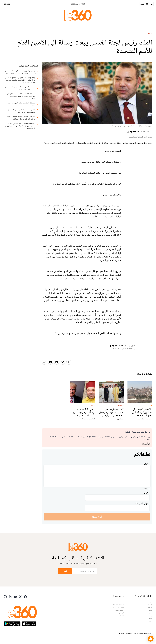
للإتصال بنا (120, 613)
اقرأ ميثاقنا (146, 444)
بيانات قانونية (119, 610)
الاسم (146, 493)
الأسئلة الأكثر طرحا (118, 604)
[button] (151, 639)
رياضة (150, 616)
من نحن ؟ (121, 602)
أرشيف (122, 616)
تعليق (147, 463)
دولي (151, 621)
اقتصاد (150, 604)
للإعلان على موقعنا (118, 607)
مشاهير (150, 618)
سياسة (149, 33)
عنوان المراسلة (142, 503)
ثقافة (150, 610)
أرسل (65, 571)
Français (6, 4)
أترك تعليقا (97, 517)
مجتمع (150, 607)
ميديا (151, 613)
